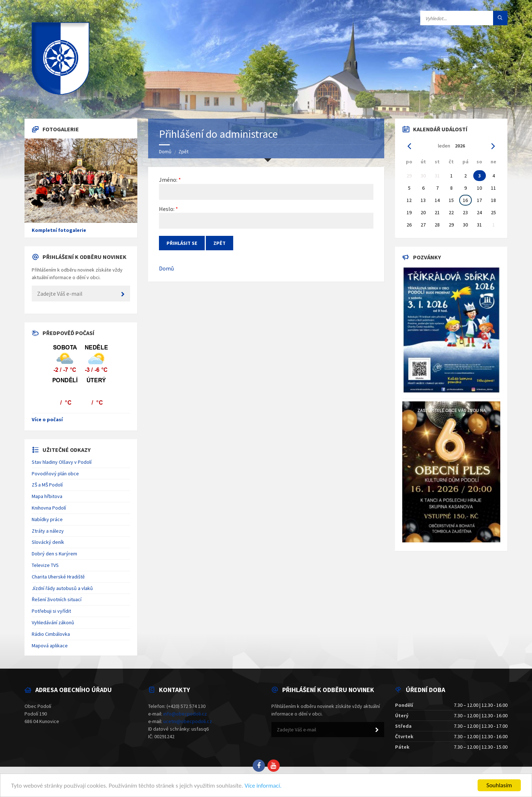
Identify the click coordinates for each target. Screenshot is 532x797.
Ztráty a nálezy (48, 531)
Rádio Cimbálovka (51, 634)
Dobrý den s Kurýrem (54, 554)
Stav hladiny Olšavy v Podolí (62, 462)
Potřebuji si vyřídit (51, 611)
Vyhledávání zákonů (53, 622)
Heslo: (167, 209)
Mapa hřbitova (47, 496)
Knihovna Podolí (49, 508)
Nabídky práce (47, 519)
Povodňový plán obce (55, 474)
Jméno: (168, 180)
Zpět (183, 151)
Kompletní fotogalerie (59, 230)
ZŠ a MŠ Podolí (47, 485)
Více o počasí (47, 419)
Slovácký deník (48, 542)
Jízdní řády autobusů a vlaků (62, 588)
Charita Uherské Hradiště (58, 577)
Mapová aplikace (50, 646)
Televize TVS (45, 565)
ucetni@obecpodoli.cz (188, 721)
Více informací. (263, 786)
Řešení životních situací (57, 599)
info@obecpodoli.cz (185, 714)
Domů (165, 151)
